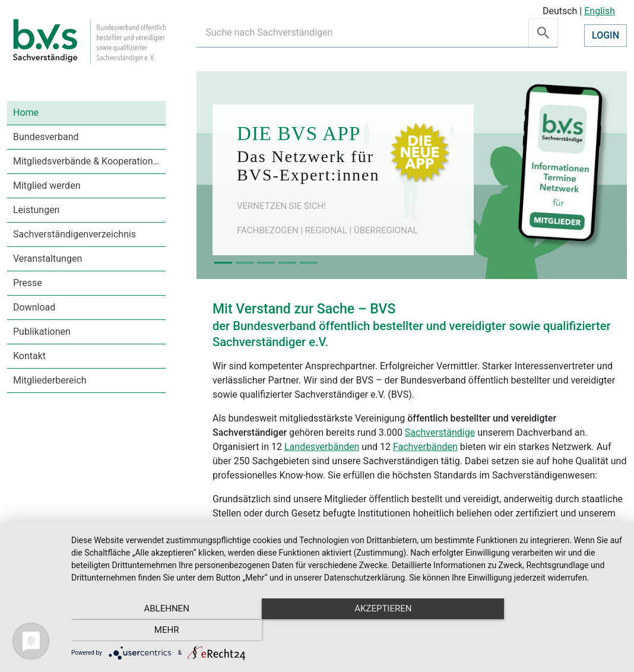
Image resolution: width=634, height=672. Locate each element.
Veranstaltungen (47, 259)
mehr (540, 631)
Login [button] (606, 35)
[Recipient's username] (363, 33)
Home (26, 112)
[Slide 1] (223, 263)
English (600, 11)
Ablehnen (154, 631)
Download (34, 307)
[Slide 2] (245, 263)
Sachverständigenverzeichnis (75, 234)
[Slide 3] (266, 263)
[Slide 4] (287, 263)
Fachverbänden (425, 447)
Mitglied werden (47, 186)
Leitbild (228, 527)
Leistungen (36, 210)
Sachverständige (440, 432)
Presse (28, 283)
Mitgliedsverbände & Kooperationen (88, 161)
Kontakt (29, 356)
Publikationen (42, 332)
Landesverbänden (322, 447)
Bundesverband (46, 137)
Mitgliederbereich (50, 380)
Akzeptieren (347, 631)
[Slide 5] (309, 263)
